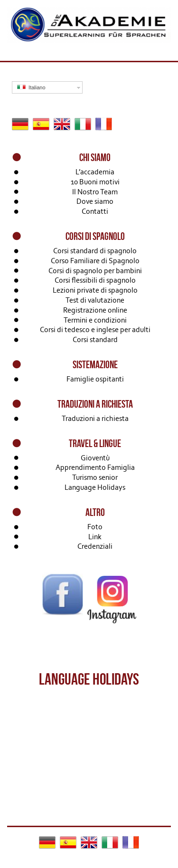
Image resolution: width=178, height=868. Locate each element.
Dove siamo (95, 201)
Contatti (95, 211)
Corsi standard (95, 339)
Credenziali (95, 546)
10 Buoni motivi (95, 182)
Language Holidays (95, 487)
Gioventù (95, 458)
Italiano (31, 87)
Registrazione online (95, 310)
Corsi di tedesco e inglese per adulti (95, 329)
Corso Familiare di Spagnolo (95, 261)
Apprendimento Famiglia (95, 467)
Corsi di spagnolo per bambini (95, 271)
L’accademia (95, 172)
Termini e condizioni (95, 320)
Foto (95, 527)
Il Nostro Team (95, 192)
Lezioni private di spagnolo (95, 290)
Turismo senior (95, 477)
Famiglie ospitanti (95, 379)
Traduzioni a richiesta (95, 418)
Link (95, 537)
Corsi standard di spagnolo (95, 251)
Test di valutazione (95, 300)
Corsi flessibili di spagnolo (95, 280)
